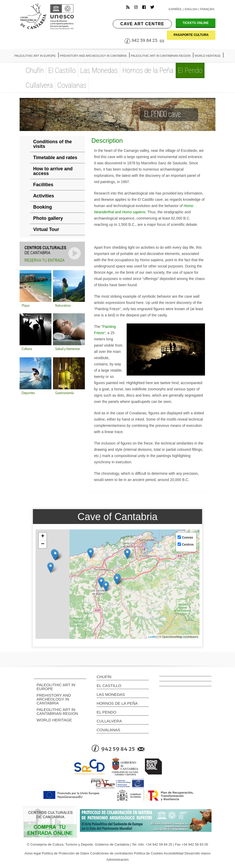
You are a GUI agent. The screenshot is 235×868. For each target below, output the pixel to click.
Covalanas (108, 730)
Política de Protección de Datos (65, 853)
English (191, 9)
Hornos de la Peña (117, 703)
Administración (117, 860)
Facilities (43, 185)
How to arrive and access (53, 171)
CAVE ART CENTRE (142, 24)
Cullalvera (109, 721)
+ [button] (43, 536)
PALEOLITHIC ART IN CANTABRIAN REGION (57, 711)
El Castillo (109, 686)
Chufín (104, 677)
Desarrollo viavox (197, 853)
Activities (44, 196)
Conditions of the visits (52, 144)
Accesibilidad (174, 853)
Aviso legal (33, 853)
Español (175, 9)
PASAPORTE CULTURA (191, 35)
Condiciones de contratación (111, 853)
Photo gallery (48, 218)
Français (207, 9)
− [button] (43, 544)
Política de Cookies (148, 853)
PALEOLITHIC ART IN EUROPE (56, 687)
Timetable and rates (55, 158)
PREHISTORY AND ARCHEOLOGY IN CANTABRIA (54, 699)
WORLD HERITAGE (54, 720)
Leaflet (153, 637)
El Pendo (106, 712)
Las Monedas (111, 694)
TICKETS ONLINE (196, 23)
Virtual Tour (46, 229)
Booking (43, 207)
